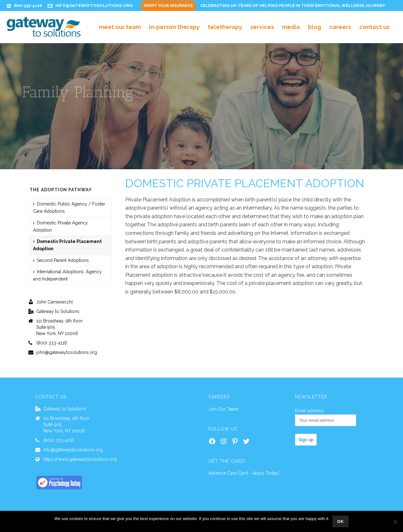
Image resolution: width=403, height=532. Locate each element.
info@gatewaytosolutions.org (94, 6)
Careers (340, 27)
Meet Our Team (120, 27)
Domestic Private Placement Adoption (67, 245)
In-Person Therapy (174, 27)
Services (262, 27)
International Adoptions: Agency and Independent (67, 275)
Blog (315, 27)
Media (291, 27)
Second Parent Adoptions (61, 260)
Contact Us (374, 27)
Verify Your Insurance (168, 6)
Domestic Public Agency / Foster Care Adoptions (69, 208)
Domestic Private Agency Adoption (60, 226)
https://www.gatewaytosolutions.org (80, 459)
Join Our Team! (224, 409)
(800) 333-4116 (52, 343)
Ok (341, 521)
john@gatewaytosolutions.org (67, 352)
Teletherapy (225, 27)
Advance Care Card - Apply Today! (244, 473)
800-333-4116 (28, 6)
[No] (395, 522)
